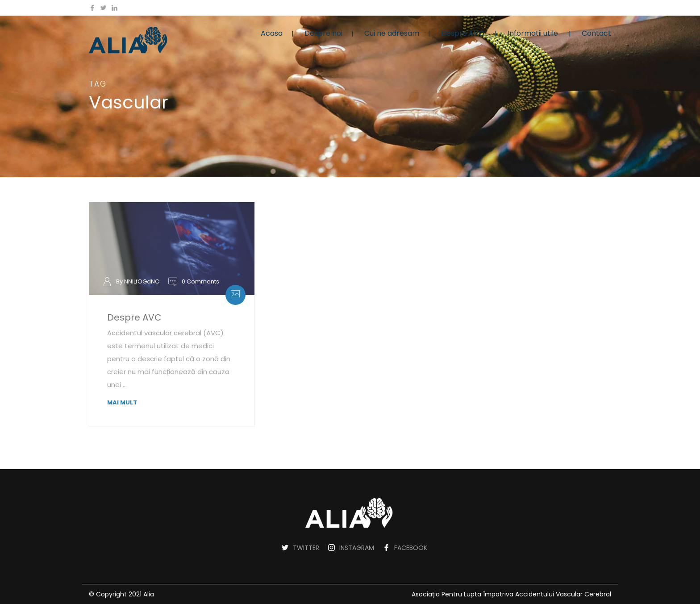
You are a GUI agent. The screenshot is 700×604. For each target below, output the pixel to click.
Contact (596, 33)
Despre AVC (462, 33)
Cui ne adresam (392, 33)
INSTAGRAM (357, 548)
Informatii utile (533, 33)
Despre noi (323, 33)
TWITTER (306, 548)
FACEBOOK (411, 548)
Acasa (272, 33)
